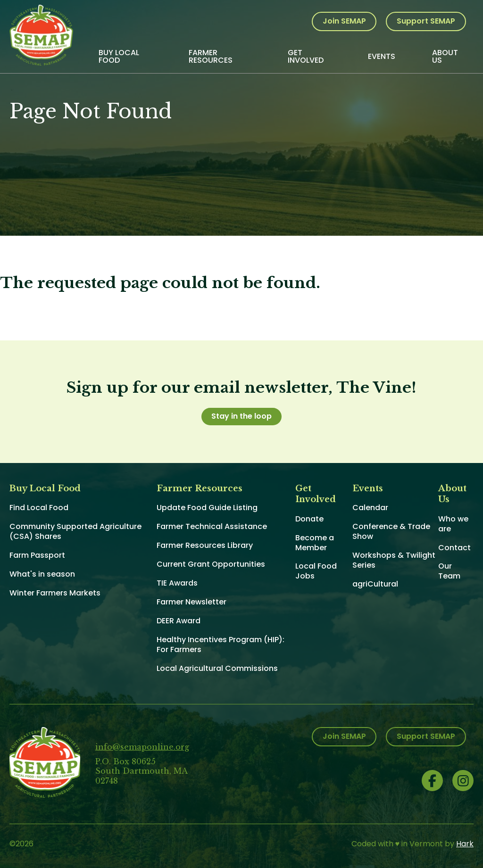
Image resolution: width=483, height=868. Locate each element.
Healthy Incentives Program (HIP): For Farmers (221, 645)
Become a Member (315, 543)
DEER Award (179, 621)
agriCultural (375, 584)
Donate (309, 519)
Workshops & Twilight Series (394, 560)
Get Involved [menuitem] (306, 56)
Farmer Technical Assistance (212, 526)
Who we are (453, 524)
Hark (465, 844)
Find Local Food (39, 508)
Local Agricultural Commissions (217, 668)
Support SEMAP (426, 21)
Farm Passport (37, 555)
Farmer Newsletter (192, 602)
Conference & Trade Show (391, 531)
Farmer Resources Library (205, 545)
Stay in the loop (241, 416)
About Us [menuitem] (445, 56)
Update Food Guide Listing (207, 508)
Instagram (463, 781)
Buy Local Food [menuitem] (119, 56)
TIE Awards (177, 583)
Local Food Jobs (316, 571)
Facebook (432, 781)
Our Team (449, 571)
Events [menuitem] (382, 56)
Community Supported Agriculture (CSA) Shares (75, 531)
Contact (454, 548)
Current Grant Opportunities (211, 564)
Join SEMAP (344, 21)
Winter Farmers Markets (55, 593)
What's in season (42, 574)
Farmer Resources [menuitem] (211, 56)
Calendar (370, 508)
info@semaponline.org (142, 747)
